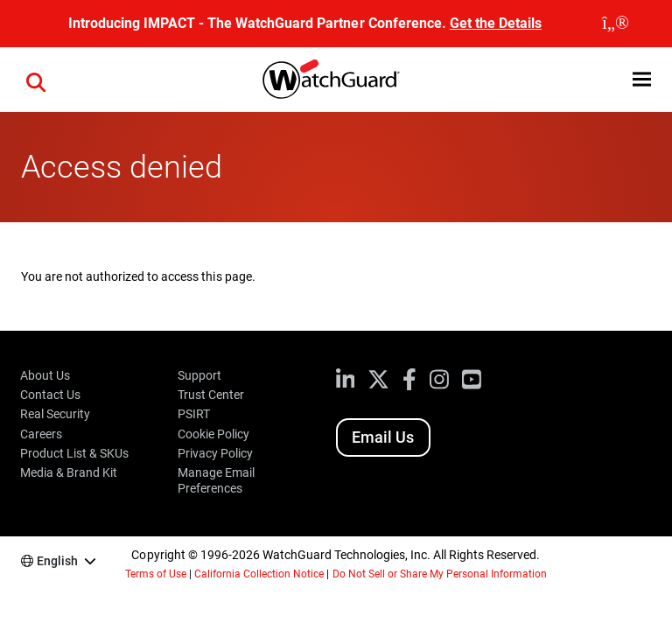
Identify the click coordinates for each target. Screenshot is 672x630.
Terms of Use (156, 574)
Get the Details (496, 23)
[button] (642, 79)
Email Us (383, 437)
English (57, 561)
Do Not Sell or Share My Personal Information (440, 574)
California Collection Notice (259, 574)
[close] (616, 24)
